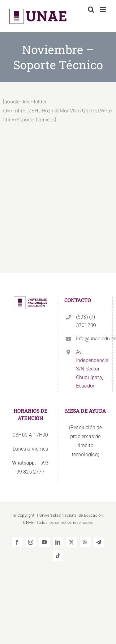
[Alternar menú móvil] (103, 9)
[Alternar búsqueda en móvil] (91, 9)
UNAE (28, 522)
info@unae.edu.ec (91, 339)
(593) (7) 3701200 (86, 321)
